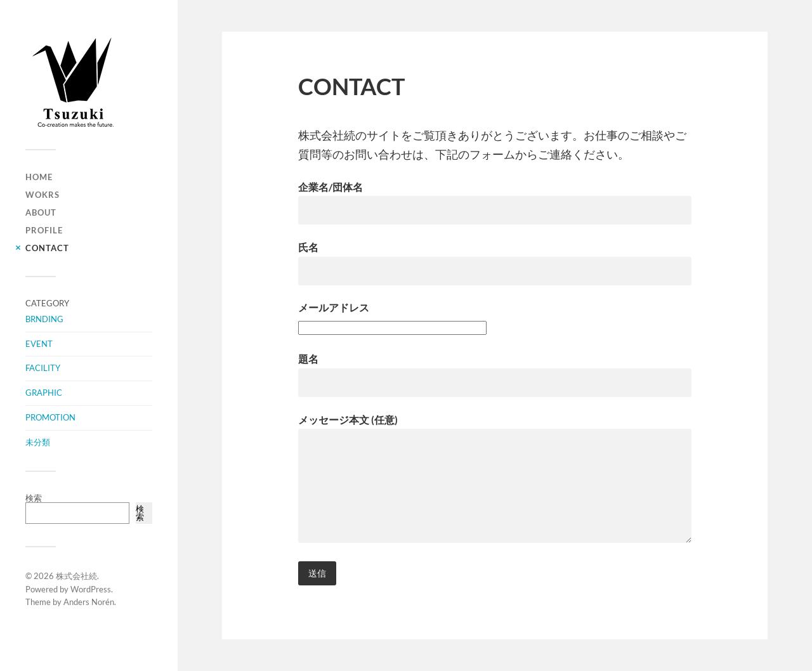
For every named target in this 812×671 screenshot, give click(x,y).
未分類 (38, 442)
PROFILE (44, 230)
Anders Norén (89, 602)
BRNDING (44, 319)
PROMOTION (50, 417)
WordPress (91, 589)
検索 (34, 498)
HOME (39, 177)
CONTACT (47, 248)
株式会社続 (76, 576)
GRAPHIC (44, 393)
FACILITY (43, 368)
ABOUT (41, 212)
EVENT (39, 344)
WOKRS (43, 195)
